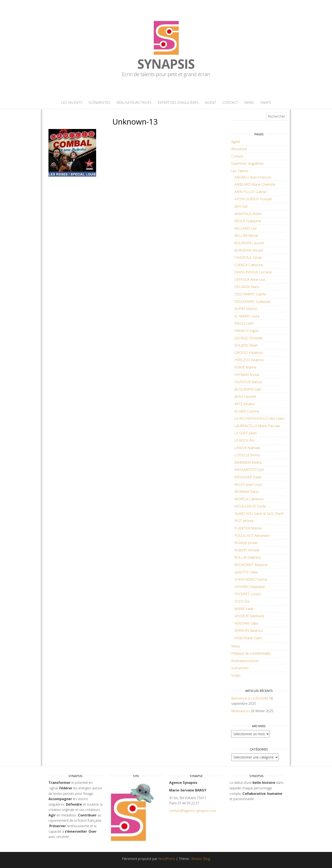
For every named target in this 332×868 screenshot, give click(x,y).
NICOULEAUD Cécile (250, 506)
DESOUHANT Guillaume (252, 302)
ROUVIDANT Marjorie (251, 565)
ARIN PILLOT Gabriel (250, 192)
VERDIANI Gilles (247, 623)
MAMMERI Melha (248, 462)
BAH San (241, 206)
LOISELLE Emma (247, 455)
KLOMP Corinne (247, 411)
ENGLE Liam (244, 323)
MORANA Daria (246, 492)
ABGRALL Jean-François (253, 177)
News (249, 103)
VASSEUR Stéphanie (249, 616)
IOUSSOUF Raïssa (248, 382)
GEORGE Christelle (248, 338)
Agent (211, 103)
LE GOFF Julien (246, 433)
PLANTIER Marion (248, 528)
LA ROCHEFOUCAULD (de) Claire (259, 418)
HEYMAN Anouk (247, 375)
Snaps (266, 103)
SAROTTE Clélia (246, 572)
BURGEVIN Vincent (249, 250)
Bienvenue (239, 149)
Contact (230, 103)
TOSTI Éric (242, 601)
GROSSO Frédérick (249, 353)
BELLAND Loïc (246, 228)
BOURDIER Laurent (249, 243)
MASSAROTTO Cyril (249, 470)
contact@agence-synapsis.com (193, 811)
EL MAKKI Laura (247, 316)
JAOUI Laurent (245, 396)
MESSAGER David (248, 477)
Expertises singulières (178, 103)
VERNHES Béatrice (249, 631)
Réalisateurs (241, 711)
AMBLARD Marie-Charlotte (255, 184)
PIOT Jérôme (244, 521)
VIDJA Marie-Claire (248, 638)
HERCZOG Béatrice (249, 360)
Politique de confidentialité (251, 653)
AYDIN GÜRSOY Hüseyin (253, 199)
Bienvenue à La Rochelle (250, 698)
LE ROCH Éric (245, 440)
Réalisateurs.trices (134, 103)
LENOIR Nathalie (247, 448)
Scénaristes (99, 103)
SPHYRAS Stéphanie (250, 587)
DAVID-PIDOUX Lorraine (253, 272)
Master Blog (201, 859)
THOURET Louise (248, 594)
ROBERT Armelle (247, 550)
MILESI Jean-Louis (248, 484)
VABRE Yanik (244, 609)
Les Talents (72, 103)
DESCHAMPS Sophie (250, 294)
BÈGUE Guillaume (248, 221)
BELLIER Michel (246, 236)
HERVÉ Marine (245, 367)
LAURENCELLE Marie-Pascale (257, 426)
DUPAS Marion (246, 309)
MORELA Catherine (249, 499)
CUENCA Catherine (249, 265)
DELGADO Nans (247, 287)
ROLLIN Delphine (248, 557)
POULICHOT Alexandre (252, 536)
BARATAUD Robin (248, 214)
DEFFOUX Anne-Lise (250, 280)
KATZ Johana (244, 404)
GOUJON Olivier (246, 345)
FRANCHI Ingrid (246, 331)
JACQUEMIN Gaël (248, 389)
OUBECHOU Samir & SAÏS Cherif (259, 514)
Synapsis (166, 64)
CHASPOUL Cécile (248, 258)
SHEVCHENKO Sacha (251, 579)
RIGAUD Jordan (246, 543)
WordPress (167, 859)
